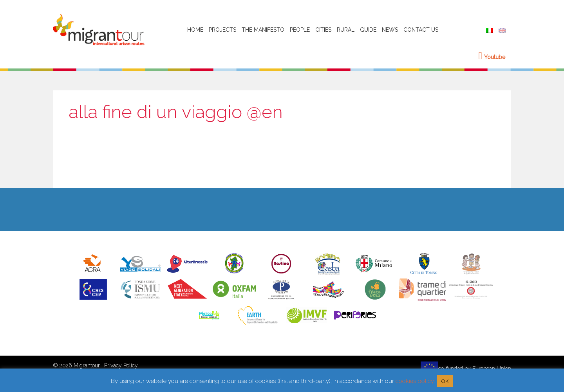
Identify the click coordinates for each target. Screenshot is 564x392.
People (300, 30)
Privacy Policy (121, 365)
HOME (195, 30)
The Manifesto (263, 30)
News (390, 30)
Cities (323, 30)
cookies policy (415, 381)
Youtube (492, 57)
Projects (222, 30)
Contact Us (421, 30)
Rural (346, 30)
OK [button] (445, 381)
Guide (368, 30)
